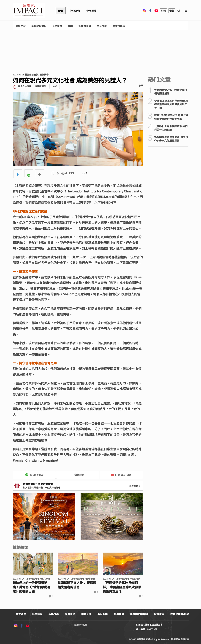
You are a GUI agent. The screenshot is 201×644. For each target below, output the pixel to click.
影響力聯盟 (85, 26)
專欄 (70, 26)
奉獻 (172, 11)
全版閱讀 (91, 11)
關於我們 (21, 614)
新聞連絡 (37, 614)
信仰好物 (75, 11)
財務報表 (159, 614)
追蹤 (55, 86)
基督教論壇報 (39, 26)
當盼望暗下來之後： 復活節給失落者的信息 (77, 585)
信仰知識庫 (119, 26)
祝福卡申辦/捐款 (180, 614)
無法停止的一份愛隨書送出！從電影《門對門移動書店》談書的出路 (32, 587)
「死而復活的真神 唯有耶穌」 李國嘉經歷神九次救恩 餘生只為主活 (122, 587)
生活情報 (102, 26)
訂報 (163, 11)
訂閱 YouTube (121, 475)
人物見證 (57, 26)
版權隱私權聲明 (139, 614)
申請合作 (86, 614)
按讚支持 (78, 475)
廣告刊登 (70, 614)
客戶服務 (103, 614)
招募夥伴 (119, 614)
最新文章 (21, 26)
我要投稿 (54, 614)
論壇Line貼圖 (80, 625)
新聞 (61, 11)
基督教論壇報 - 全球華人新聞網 (29, 11)
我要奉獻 (135, 486)
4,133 (68, 173)
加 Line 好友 (34, 475)
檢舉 (141, 85)
